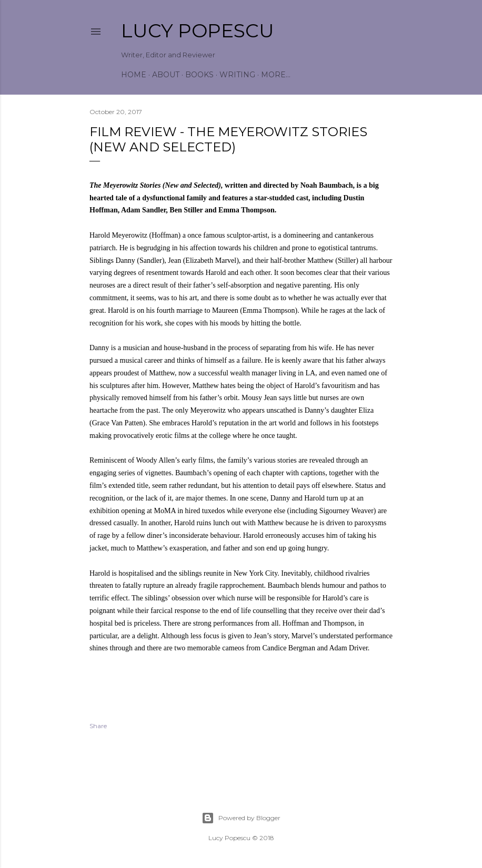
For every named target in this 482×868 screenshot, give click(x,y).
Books (199, 75)
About (166, 75)
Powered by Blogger (241, 818)
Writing (237, 75)
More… (276, 75)
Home (134, 75)
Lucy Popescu (198, 30)
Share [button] (98, 726)
